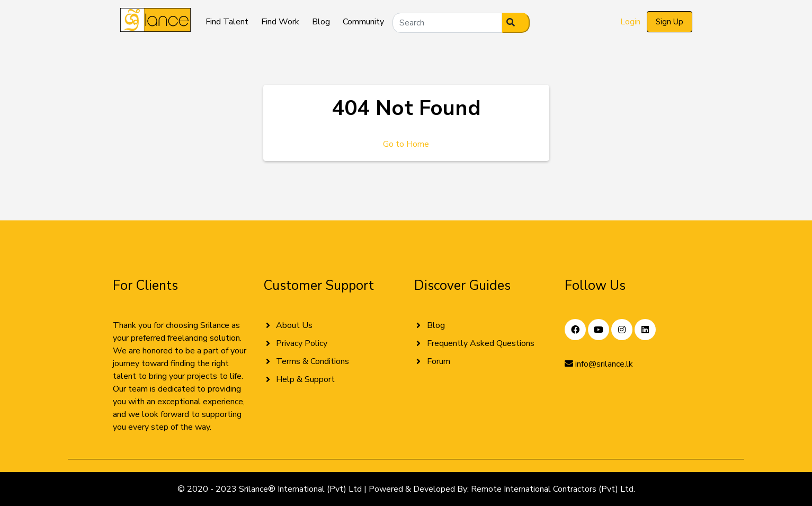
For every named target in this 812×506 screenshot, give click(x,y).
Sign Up (670, 22)
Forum (439, 361)
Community (363, 22)
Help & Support (305, 379)
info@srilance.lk (599, 364)
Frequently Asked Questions (481, 343)
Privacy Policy (302, 343)
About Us (294, 325)
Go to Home (406, 144)
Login (630, 22)
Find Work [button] (280, 22)
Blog (321, 22)
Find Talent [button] (227, 22)
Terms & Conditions (313, 361)
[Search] (447, 23)
